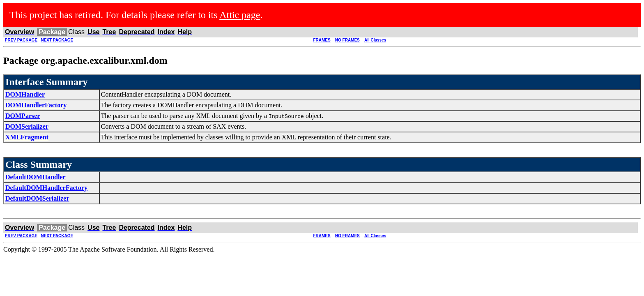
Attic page (240, 15)
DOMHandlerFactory (36, 105)
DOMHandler (25, 94)
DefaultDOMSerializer (37, 198)
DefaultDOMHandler (36, 177)
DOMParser (23, 116)
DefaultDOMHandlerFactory (46, 188)
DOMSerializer (27, 126)
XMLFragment (27, 137)
